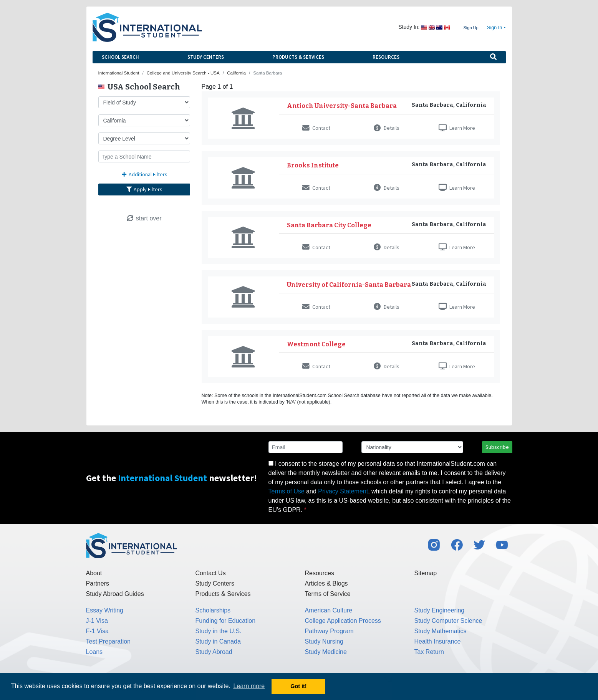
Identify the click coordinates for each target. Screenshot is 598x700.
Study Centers (206, 57)
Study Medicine (326, 652)
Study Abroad (214, 652)
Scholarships (213, 610)
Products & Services (298, 57)
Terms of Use (287, 491)
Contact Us (211, 573)
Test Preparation (109, 641)
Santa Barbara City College (329, 225)
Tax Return (429, 652)
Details (387, 128)
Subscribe (497, 447)
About (94, 573)
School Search (120, 57)
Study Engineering (440, 610)
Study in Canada (218, 641)
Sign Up (471, 28)
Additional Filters (144, 174)
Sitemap (426, 573)
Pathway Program (329, 631)
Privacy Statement (343, 491)
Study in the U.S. (219, 631)
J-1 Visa (97, 621)
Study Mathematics (441, 631)
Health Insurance (438, 641)
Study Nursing (324, 641)
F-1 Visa (97, 631)
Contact (316, 128)
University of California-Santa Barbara (349, 285)
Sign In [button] (494, 28)
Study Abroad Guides (115, 594)
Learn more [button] (249, 686)
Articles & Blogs (326, 583)
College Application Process (343, 621)
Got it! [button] (298, 686)
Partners (98, 583)
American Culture (329, 610)
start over (144, 218)
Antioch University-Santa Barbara (342, 106)
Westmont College (316, 344)
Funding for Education (226, 621)
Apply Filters (144, 189)
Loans (94, 652)
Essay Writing (105, 610)
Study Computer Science (448, 621)
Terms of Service (328, 594)
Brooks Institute (313, 165)
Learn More (457, 128)
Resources (386, 57)
